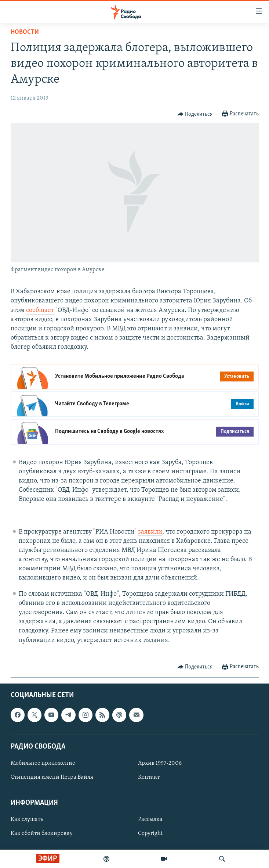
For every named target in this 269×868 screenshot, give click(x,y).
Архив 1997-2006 (160, 763)
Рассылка (150, 819)
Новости (25, 32)
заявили (150, 532)
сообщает (40, 310)
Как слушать (27, 819)
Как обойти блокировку (42, 833)
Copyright (150, 833)
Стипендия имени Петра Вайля (52, 777)
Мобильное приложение (43, 763)
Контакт (149, 777)
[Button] (195, 114)
